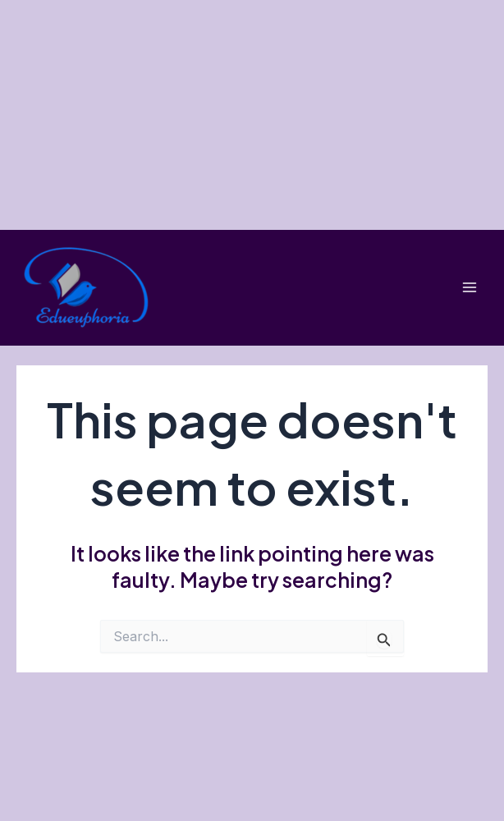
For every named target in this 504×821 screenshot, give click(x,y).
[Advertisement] (252, 115)
